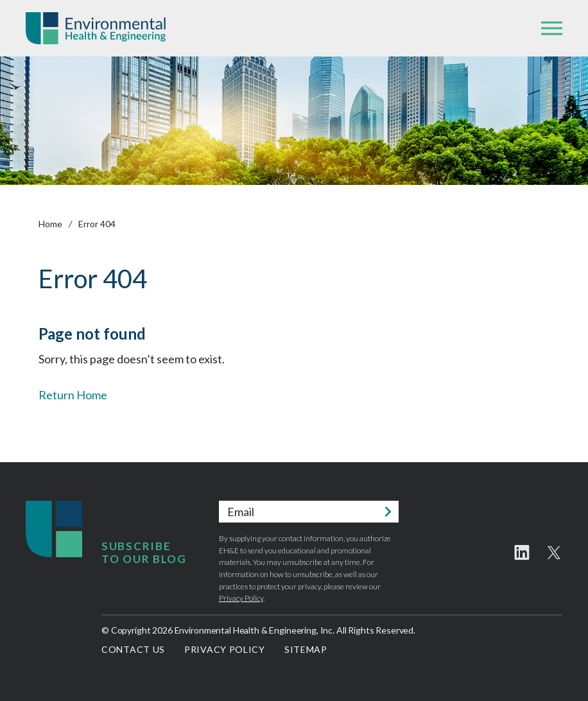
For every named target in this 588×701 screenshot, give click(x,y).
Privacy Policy (241, 598)
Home (50, 224)
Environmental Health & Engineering (96, 28)
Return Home (73, 395)
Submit (388, 512)
